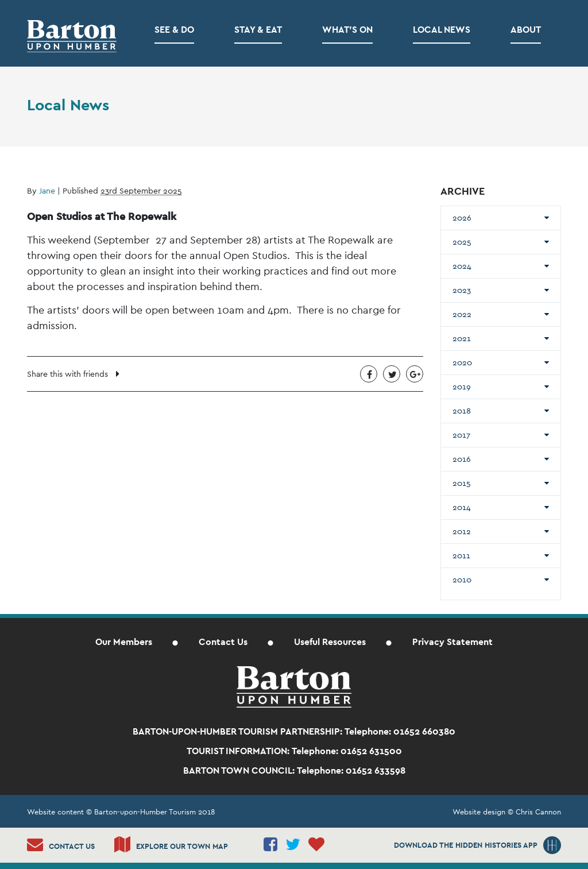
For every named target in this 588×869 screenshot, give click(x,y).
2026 (462, 218)
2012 (462, 531)
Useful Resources (330, 642)
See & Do (174, 30)
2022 (462, 314)
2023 (462, 290)
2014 (462, 507)
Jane (47, 191)
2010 (462, 580)
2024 (462, 266)
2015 (462, 483)
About (526, 30)
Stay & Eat (258, 30)
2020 (462, 362)
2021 (462, 338)
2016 (462, 459)
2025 (462, 242)
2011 (461, 555)
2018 (462, 411)
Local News (442, 30)
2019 (462, 387)
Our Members (124, 642)
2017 (461, 435)
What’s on (347, 30)
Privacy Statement (452, 642)
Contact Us (223, 642)
